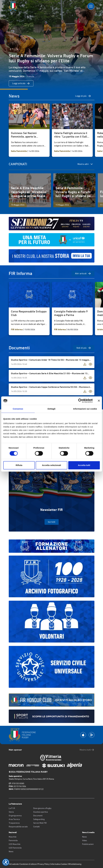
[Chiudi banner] (99, 401)
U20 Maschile (15, 844)
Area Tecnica (14, 819)
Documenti (38, 816)
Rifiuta (19, 465)
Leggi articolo (21, 83)
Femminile (13, 840)
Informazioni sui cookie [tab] (85, 409)
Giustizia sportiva (41, 812)
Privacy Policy (44, 864)
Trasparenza (14, 823)
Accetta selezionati (52, 465)
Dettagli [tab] (52, 409)
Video (84, 840)
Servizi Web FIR (40, 823)
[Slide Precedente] (10, 49)
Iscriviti (52, 522)
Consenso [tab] (18, 409)
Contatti (36, 827)
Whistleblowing (75, 864)
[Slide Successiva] (17, 49)
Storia (11, 812)
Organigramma (15, 816)
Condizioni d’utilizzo (28, 864)
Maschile (13, 837)
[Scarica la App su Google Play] (92, 735)
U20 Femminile (15, 848)
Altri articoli (83, 274)
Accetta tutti (84, 465)
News (11, 851)
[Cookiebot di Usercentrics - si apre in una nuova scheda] (80, 401)
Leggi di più (83, 96)
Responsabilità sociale (18, 827)
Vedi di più (84, 348)
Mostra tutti (87, 750)
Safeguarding (39, 819)
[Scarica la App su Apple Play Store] (83, 735)
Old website (14, 864)
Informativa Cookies (59, 864)
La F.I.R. (12, 808)
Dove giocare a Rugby (42, 808)
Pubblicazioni (88, 844)
